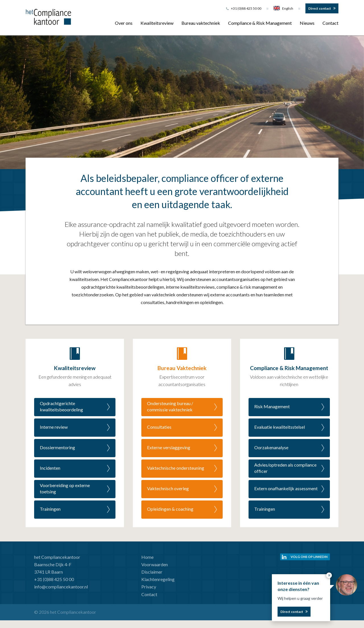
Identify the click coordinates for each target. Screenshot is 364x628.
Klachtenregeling (158, 579)
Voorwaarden (155, 564)
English (283, 8)
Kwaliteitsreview (157, 23)
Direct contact (320, 8)
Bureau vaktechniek (201, 23)
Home (147, 557)
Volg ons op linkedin (309, 557)
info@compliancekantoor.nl (61, 587)
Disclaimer (152, 572)
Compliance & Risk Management (260, 23)
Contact (330, 23)
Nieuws (307, 23)
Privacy (149, 587)
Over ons (124, 23)
